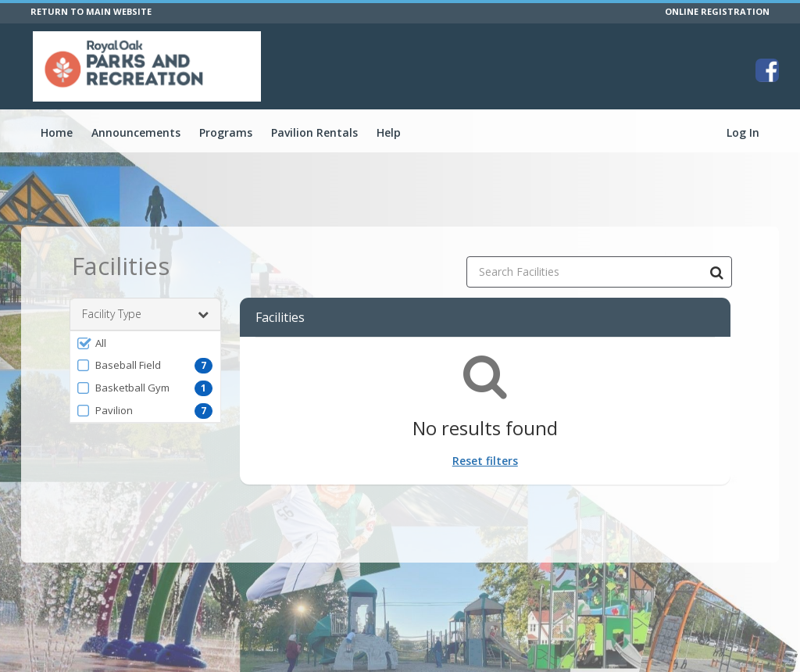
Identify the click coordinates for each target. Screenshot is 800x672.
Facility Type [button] (145, 314)
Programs (226, 132)
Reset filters (485, 461)
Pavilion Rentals (314, 132)
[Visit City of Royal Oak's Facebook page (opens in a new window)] (767, 70)
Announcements (136, 132)
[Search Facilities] (716, 272)
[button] (145, 343)
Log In (743, 132)
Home (57, 132)
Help (389, 132)
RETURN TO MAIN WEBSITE (91, 11)
